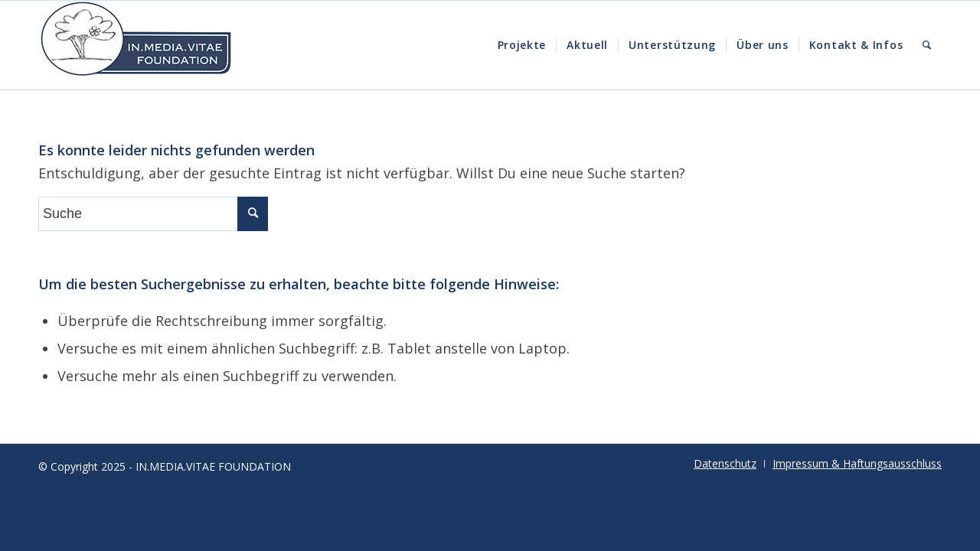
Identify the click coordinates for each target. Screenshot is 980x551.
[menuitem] (522, 45)
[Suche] (927, 45)
